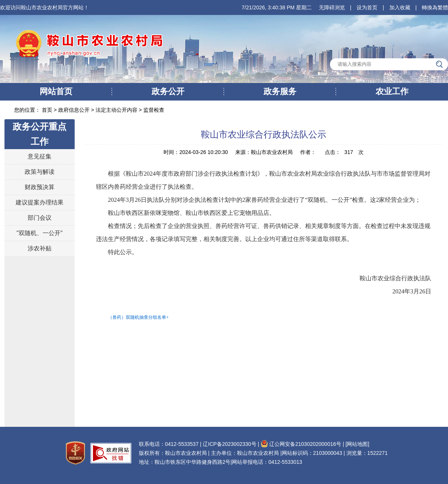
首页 (48, 110)
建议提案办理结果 (40, 202)
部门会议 (40, 218)
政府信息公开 (74, 110)
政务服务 (280, 91)
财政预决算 (40, 187)
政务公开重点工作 (40, 134)
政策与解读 (40, 172)
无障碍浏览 (332, 7)
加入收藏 (400, 7)
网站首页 (56, 91)
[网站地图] (357, 444)
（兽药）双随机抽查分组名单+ (138, 317)
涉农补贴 (40, 248)
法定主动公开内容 (116, 110)
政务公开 (168, 91)
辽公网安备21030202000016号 (301, 444)
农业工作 (392, 91)
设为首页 (367, 7)
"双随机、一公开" (39, 233)
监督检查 (154, 110)
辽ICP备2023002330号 (229, 444)
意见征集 (40, 156)
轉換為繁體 (435, 7)
